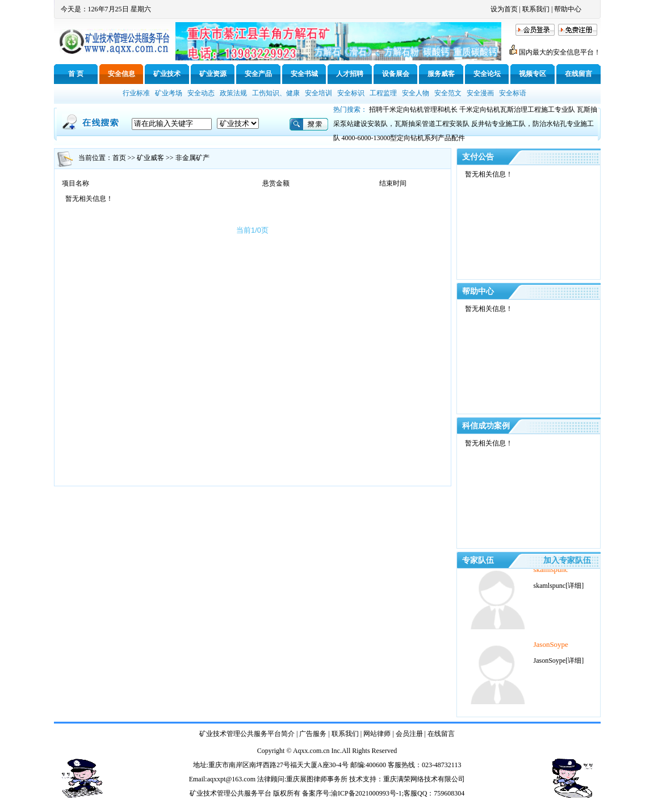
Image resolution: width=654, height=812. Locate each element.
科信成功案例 (486, 426)
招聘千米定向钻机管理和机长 (413, 110)
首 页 (76, 74)
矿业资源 (213, 74)
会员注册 (409, 734)
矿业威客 (150, 158)
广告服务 (313, 734)
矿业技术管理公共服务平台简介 (247, 734)
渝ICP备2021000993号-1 (366, 793)
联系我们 (536, 9)
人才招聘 (350, 74)
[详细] (575, 595)
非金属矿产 (192, 158)
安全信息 (121, 74)
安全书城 (304, 74)
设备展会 (396, 74)
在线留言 (578, 74)
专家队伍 (478, 560)
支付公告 (478, 157)
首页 (119, 158)
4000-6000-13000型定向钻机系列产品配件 (404, 138)
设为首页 (504, 9)
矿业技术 (167, 74)
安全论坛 (487, 74)
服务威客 (441, 74)
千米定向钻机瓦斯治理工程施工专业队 (517, 110)
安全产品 (258, 74)
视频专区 (533, 74)
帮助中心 (568, 9)
